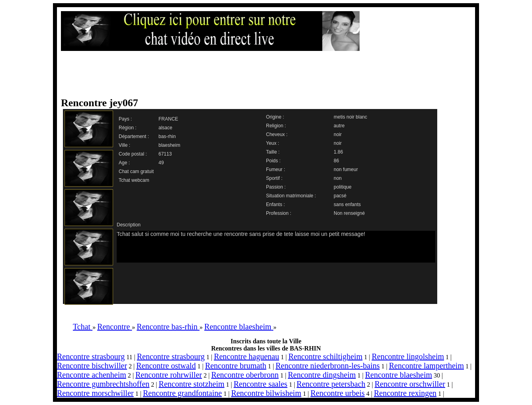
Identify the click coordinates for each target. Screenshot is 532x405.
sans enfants (347, 204)
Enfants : (275, 204)
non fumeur (346, 169)
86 (336, 161)
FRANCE (168, 119)
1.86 (338, 152)
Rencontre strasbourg (91, 356)
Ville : (124, 145)
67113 (165, 154)
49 (161, 163)
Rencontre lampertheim (426, 366)
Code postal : (133, 154)
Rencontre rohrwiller (169, 375)
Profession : (279, 213)
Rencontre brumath (236, 366)
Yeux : (273, 143)
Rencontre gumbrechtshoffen (103, 384)
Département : (134, 136)
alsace (165, 128)
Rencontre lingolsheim (408, 356)
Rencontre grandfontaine (182, 393)
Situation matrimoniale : (291, 196)
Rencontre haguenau (246, 356)
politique (343, 187)
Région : (128, 128)
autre (339, 126)
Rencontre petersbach (331, 384)
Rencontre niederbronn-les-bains (328, 366)
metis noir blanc (350, 117)
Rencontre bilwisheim (266, 393)
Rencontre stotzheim (192, 384)
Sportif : (274, 178)
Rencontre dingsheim (322, 375)
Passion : (276, 187)
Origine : (275, 117)
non (338, 178)
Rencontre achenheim (92, 375)
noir (338, 134)
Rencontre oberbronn (245, 375)
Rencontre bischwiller (92, 366)
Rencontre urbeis (338, 393)
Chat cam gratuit (136, 171)
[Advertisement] (258, 74)
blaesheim (169, 145)
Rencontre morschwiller (95, 393)
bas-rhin (167, 136)
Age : (124, 163)
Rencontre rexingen (405, 393)
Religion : (276, 126)
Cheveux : (277, 134)
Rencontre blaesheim (399, 375)
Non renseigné (349, 213)
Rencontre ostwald (166, 366)
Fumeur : (276, 169)
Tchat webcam (134, 180)
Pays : (125, 119)
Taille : (273, 152)
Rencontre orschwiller (410, 384)
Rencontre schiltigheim (325, 356)
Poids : (273, 161)
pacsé (340, 196)
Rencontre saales (261, 384)
